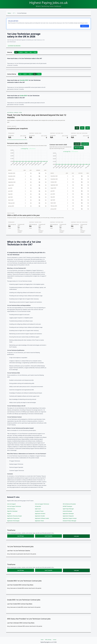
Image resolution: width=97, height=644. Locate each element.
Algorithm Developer (12, 511)
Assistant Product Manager (70, 521)
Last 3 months (48, 536)
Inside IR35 (77, 144)
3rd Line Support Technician (14, 506)
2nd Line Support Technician (42, 504)
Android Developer (68, 511)
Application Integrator (68, 516)
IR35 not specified (79, 148)
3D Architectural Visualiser (69, 504)
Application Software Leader (42, 518)
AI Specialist (38, 506)
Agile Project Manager (68, 509)
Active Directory (11, 509)
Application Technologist (13, 521)
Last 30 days (21, 536)
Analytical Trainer (39, 511)
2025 (77, 128)
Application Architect (40, 514)
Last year (76, 536)
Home (9, 13)
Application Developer (68, 514)
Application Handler (40, 516)
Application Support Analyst (70, 518)
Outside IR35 (85, 144)
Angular (9, 514)
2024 (82, 128)
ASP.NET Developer (68, 506)
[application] (27, 157)
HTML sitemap (48, 640)
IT (14, 13)
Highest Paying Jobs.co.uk (48, 3)
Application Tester (39, 521)
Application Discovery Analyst (15, 516)
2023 (88, 128)
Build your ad (85, 26)
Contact (55, 640)
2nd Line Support (11, 504)
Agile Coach (38, 509)
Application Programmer (13, 518)
